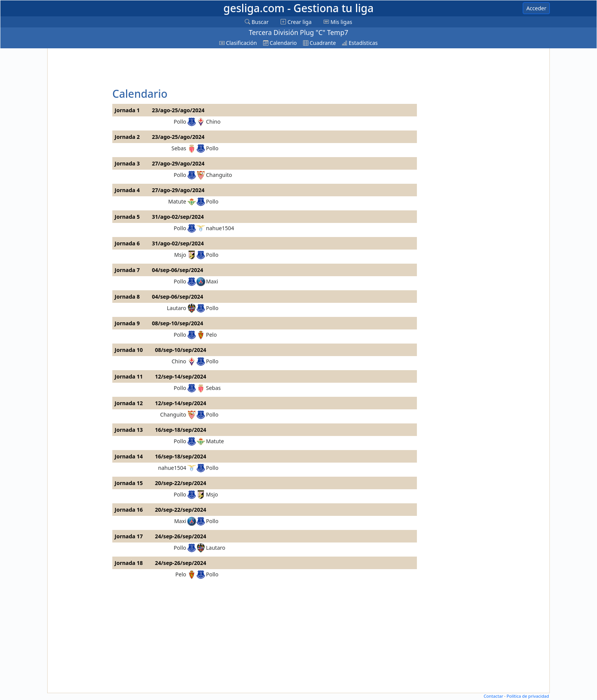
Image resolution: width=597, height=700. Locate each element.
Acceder (536, 8)
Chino (213, 122)
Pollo (180, 122)
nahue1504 (220, 228)
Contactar (493, 696)
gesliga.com (298, 8)
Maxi (212, 281)
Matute (177, 201)
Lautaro (176, 308)
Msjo (180, 255)
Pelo (211, 335)
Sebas (179, 148)
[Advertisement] (79, 164)
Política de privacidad (528, 696)
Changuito (219, 175)
